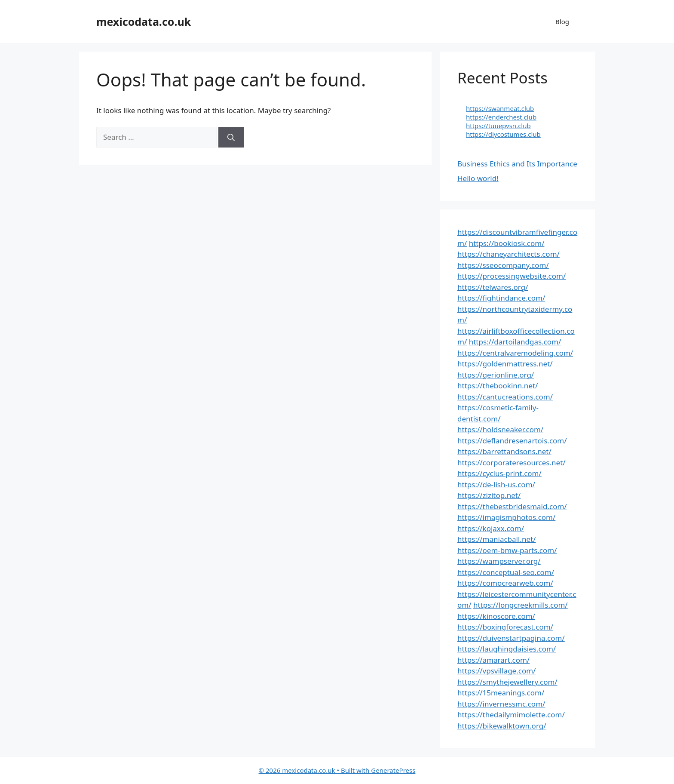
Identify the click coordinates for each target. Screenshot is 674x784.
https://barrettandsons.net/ (504, 451)
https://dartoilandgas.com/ (515, 342)
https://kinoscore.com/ (496, 616)
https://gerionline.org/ (496, 375)
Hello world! (478, 178)
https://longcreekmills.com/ (521, 605)
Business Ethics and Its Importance (517, 164)
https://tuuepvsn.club (498, 126)
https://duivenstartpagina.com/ (511, 638)
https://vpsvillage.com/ (496, 671)
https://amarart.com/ (493, 660)
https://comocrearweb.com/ (505, 583)
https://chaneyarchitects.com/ (509, 254)
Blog (562, 22)
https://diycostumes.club (503, 134)
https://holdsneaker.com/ (500, 429)
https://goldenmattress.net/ (505, 364)
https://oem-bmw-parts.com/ (507, 550)
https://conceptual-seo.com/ (506, 572)
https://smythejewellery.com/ (507, 682)
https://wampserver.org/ (499, 561)
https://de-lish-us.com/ (496, 484)
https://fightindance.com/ (501, 298)
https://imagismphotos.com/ (506, 517)
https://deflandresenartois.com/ (512, 441)
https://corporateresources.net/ (512, 463)
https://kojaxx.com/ (491, 528)
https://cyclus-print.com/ (499, 473)
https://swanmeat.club (500, 108)
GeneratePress (393, 770)
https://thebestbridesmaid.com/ (512, 506)
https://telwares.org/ (493, 287)
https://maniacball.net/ (496, 539)
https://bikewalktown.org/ (502, 726)
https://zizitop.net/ (489, 495)
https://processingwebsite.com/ (512, 276)
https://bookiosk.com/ (507, 243)
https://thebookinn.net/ (498, 386)
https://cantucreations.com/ (505, 397)
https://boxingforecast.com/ (505, 627)
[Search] (231, 137)
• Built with (315, 770)
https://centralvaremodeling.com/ (515, 353)
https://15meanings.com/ (501, 693)
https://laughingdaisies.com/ (507, 649)
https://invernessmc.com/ (501, 704)
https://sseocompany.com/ (503, 265)
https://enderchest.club (501, 117)
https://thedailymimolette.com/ (511, 715)
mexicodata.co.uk (144, 22)
